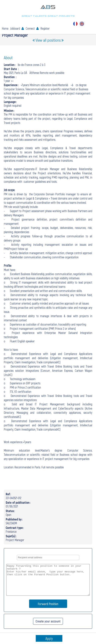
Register (45, 28)
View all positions (48, 40)
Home (5, 28)
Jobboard (15, 28)
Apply (49, 638)
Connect (30, 28)
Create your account (48, 621)
